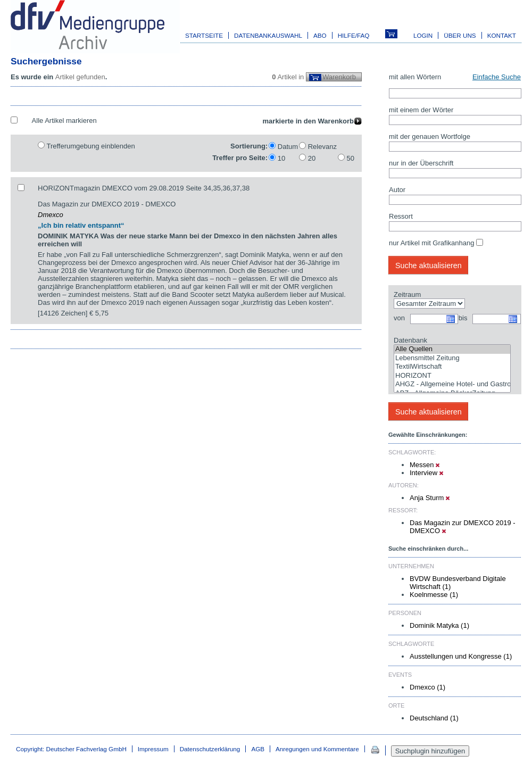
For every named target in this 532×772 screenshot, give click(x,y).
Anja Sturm (430, 498)
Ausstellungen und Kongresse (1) (461, 656)
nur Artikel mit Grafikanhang (431, 243)
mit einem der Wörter (421, 110)
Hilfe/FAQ (354, 35)
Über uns (460, 35)
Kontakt (502, 35)
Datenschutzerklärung (210, 749)
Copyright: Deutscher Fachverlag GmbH (71, 749)
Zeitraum (407, 294)
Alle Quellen (452, 349)
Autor (397, 190)
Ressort (401, 216)
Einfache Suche (497, 77)
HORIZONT (452, 376)
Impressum (153, 749)
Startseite (204, 35)
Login (423, 35)
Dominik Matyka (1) (439, 625)
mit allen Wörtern (415, 77)
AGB (258, 749)
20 (312, 158)
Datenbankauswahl (268, 35)
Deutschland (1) (434, 718)
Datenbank (410, 340)
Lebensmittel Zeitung (452, 358)
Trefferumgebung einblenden (90, 146)
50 (351, 158)
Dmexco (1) (427, 687)
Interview (426, 473)
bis (463, 318)
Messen (425, 465)
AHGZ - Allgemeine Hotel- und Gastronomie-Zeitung (452, 384)
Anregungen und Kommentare (317, 749)
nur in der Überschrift (421, 163)
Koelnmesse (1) (434, 595)
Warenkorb (339, 77)
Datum (288, 147)
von (399, 318)
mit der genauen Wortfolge (430, 136)
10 (281, 158)
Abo (320, 35)
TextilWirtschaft (452, 367)
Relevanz (322, 147)
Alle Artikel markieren (64, 121)
